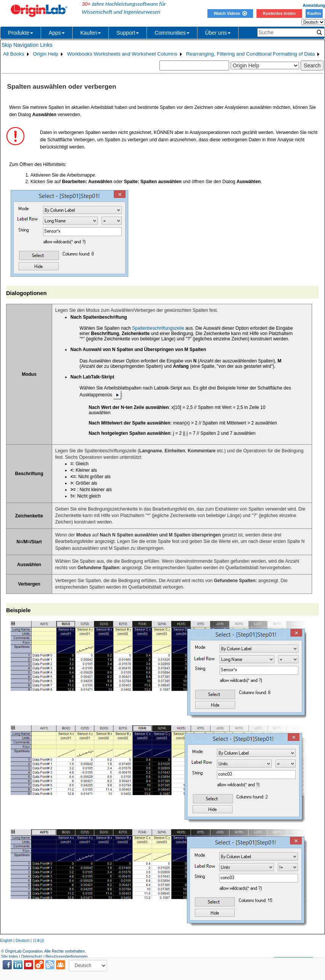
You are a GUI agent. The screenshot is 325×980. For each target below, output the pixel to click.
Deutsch (23, 941)
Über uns (218, 33)
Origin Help (46, 54)
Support (128, 33)
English (6, 941)
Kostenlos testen (279, 13)
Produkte (21, 33)
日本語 (38, 941)
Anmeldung (314, 5)
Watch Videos (230, 13)
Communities (172, 33)
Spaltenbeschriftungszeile (158, 328)
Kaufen (314, 13)
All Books (14, 54)
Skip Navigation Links (27, 45)
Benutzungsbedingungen (66, 957)
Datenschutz (32, 957)
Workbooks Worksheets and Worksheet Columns (122, 54)
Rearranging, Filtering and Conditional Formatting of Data (251, 54)
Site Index (10, 957)
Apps (57, 33)
